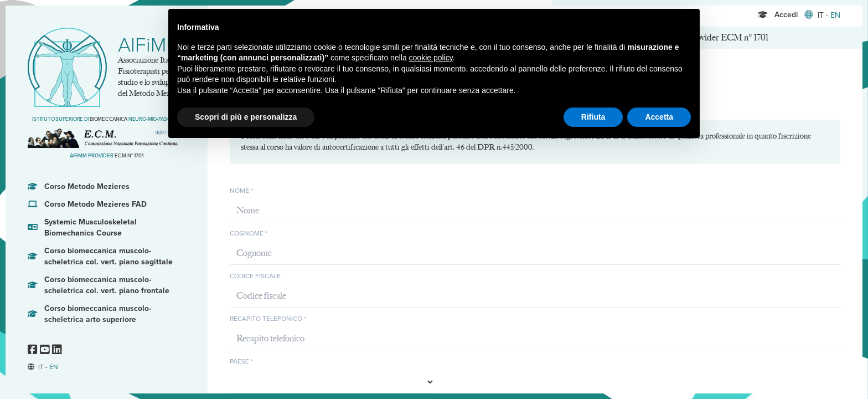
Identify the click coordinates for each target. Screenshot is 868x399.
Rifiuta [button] (593, 117)
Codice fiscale (255, 276)
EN (54, 367)
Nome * (241, 191)
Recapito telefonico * (268, 319)
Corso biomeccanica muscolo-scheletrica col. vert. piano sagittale (100, 257)
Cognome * (249, 233)
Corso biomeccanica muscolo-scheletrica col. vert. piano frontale (99, 285)
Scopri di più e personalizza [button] (246, 117)
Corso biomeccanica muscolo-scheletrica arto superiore (89, 314)
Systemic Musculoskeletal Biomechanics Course (82, 228)
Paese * (241, 361)
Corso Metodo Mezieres (79, 187)
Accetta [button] (659, 117)
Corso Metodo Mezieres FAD (87, 204)
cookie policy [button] (431, 58)
